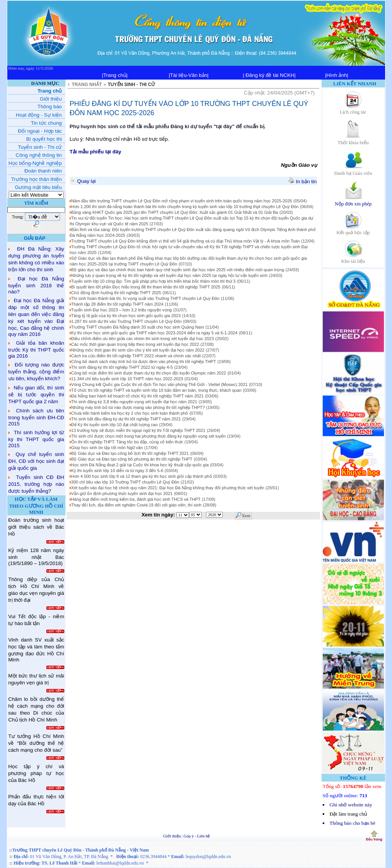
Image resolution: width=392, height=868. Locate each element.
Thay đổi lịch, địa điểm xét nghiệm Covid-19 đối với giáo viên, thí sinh (136, 505)
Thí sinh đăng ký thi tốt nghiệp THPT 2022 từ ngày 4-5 (122, 367)
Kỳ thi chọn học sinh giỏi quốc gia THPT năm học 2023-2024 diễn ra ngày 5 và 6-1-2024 (154, 333)
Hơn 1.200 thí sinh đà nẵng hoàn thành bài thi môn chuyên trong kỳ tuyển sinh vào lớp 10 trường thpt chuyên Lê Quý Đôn (185, 207)
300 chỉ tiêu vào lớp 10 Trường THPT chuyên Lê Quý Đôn (125, 482)
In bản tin (302, 182)
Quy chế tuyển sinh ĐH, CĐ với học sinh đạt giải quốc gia (36, 461)
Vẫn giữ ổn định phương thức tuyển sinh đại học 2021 (122, 493)
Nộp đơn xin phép (353, 201)
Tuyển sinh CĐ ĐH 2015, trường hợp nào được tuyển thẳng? (36, 484)
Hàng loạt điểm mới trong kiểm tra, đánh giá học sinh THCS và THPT (136, 499)
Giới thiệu (172, 836)
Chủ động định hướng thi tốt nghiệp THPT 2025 (116, 293)
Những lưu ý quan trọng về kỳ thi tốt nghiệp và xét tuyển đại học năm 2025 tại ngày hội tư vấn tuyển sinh (169, 275)
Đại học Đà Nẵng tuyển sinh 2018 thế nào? (36, 285)
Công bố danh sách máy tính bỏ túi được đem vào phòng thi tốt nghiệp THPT (144, 362)
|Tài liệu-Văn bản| (189, 75)
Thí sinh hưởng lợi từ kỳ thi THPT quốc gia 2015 (36, 439)
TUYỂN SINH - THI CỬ (131, 85)
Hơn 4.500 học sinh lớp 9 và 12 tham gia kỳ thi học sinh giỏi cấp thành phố (142, 476)
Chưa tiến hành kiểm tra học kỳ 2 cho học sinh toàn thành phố (130, 413)
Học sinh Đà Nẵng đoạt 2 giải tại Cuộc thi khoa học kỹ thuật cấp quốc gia (140, 465)
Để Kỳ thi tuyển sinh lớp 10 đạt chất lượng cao (114, 425)
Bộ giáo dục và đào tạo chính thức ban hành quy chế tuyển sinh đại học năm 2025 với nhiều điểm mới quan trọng (178, 270)
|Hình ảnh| (337, 75)
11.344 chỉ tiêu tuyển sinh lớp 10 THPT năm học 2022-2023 (127, 379)
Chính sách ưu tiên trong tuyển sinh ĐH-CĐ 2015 (36, 417)
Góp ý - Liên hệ (197, 836)
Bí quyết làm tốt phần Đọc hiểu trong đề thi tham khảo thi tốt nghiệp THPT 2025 (146, 287)
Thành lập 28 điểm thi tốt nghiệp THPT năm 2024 (117, 304)
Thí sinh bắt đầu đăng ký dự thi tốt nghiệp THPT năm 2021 (126, 419)
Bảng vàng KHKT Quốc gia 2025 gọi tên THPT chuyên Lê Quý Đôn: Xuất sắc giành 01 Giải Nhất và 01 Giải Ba (175, 212)
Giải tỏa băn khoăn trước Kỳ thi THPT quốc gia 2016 (36, 349)
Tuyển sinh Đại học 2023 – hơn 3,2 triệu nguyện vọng (122, 310)
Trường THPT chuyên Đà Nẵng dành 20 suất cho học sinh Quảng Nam (138, 327)
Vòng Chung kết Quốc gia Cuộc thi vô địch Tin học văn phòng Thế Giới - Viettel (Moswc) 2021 (159, 384)
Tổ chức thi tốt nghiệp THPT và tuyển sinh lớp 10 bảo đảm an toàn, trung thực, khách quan (156, 390)
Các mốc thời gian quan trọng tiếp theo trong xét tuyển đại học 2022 (135, 344)
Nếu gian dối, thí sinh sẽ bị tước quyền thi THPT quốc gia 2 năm (36, 395)
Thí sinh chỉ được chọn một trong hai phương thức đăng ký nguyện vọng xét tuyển (149, 436)
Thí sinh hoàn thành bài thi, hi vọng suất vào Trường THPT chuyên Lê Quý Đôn (145, 298)
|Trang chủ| (115, 75)
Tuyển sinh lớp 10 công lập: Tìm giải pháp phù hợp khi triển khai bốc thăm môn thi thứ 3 (153, 281)
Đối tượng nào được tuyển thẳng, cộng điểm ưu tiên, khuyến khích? (36, 372)
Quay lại (83, 181)
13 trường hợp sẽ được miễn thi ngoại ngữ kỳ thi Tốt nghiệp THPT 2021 (138, 430)
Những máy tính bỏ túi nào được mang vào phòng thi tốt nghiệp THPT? (138, 407)
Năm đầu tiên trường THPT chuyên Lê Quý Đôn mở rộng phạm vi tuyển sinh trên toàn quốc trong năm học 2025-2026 (182, 201)
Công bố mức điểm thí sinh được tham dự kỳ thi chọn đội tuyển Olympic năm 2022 (149, 373)
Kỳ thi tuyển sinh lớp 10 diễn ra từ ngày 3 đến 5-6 (117, 471)
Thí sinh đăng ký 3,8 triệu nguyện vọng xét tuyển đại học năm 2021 (134, 402)
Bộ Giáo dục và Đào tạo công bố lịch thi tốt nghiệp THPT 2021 (130, 453)
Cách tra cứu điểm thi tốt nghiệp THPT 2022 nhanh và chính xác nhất (136, 356)
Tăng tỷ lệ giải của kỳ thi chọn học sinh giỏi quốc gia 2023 (126, 316)
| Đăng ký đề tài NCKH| (269, 75)
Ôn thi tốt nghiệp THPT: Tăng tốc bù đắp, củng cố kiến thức (127, 442)
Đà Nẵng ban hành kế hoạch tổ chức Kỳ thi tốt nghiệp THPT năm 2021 (137, 396)
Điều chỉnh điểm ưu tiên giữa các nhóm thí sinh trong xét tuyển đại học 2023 (143, 339)
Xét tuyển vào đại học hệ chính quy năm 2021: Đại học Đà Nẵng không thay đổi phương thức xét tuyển (168, 488)
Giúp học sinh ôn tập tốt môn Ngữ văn (107, 448)
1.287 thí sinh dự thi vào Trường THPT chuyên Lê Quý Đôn (126, 321)
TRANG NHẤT (87, 85)
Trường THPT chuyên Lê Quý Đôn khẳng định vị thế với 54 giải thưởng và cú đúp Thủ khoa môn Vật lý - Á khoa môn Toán (185, 241)
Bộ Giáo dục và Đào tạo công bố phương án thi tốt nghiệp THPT (132, 459)
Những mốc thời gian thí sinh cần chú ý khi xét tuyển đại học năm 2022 (138, 350)
